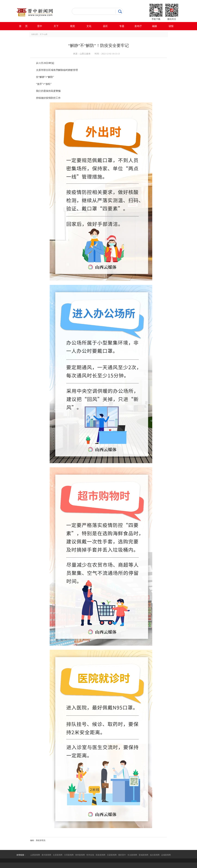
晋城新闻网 (144, 855)
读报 (171, 26)
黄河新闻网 (46, 855)
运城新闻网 (166, 855)
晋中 (40, 26)
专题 (122, 26)
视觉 (73, 26)
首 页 (23, 26)
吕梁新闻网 (112, 855)
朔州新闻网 (80, 855)
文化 (89, 26)
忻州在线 (90, 855)
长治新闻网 (132, 855)
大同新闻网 (69, 855)
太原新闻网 (58, 855)
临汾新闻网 (155, 855)
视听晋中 (122, 855)
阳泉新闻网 (101, 855)
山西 (46, 34)
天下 (56, 26)
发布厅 (138, 26)
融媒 (155, 26)
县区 (105, 26)
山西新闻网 (35, 855)
